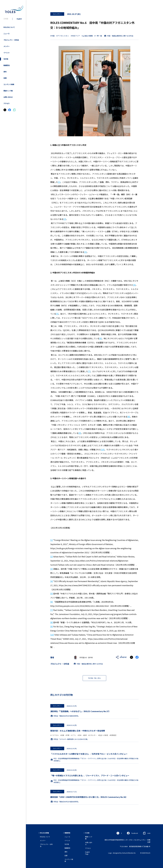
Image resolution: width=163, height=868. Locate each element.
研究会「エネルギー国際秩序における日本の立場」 (70, 739)
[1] (59, 182)
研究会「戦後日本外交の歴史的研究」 (65, 716)
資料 (5, 72)
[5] (57, 314)
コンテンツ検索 (9, 84)
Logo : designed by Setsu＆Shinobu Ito (122, 853)
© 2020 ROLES (145, 853)
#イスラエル (55, 735)
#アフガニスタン (63, 36)
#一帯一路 (98, 36)
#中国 (52, 36)
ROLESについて (9, 27)
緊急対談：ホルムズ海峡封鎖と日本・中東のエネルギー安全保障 (78, 731)
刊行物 (6, 59)
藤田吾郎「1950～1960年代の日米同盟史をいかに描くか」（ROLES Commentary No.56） (89, 797)
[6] (100, 338)
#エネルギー (92, 735)
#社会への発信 (103, 735)
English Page (87, 853)
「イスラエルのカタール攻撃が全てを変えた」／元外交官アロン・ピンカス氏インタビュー (89, 754)
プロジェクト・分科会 (11, 40)
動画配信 (7, 65)
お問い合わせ (8, 97)
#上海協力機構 (87, 36)
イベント (7, 53)
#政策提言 (113, 735)
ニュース (7, 34)
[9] (80, 433)
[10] (103, 450)
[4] (134, 285)
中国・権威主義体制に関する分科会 (120, 36)
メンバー (7, 46)
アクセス (7, 103)
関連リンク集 (8, 91)
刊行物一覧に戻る (94, 678)
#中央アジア (75, 36)
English (19, 19)
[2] (65, 219)
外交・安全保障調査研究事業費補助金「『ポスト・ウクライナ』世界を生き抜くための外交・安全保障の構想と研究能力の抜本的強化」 (95, 760)
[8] (129, 417)
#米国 (62, 735)
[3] (85, 252)
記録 (5, 78)
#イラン (74, 735)
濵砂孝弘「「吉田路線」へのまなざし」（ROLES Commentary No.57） (80, 711)
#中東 (67, 735)
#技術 (85, 735)
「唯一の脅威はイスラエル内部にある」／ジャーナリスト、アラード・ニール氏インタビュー (90, 775)
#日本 (80, 735)
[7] (89, 371)
